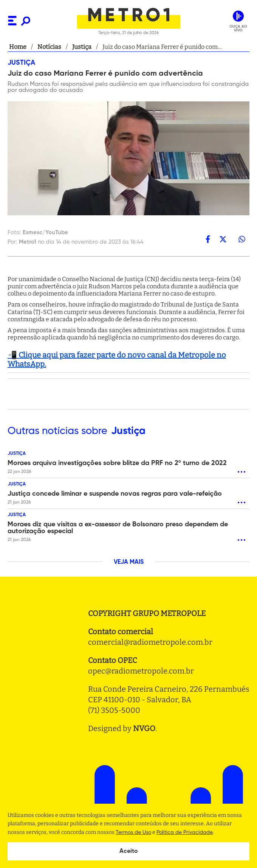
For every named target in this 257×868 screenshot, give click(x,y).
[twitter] (223, 239)
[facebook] (208, 239)
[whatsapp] (242, 239)
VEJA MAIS (129, 562)
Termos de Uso (133, 832)
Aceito (129, 851)
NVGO (144, 728)
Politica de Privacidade (185, 832)
